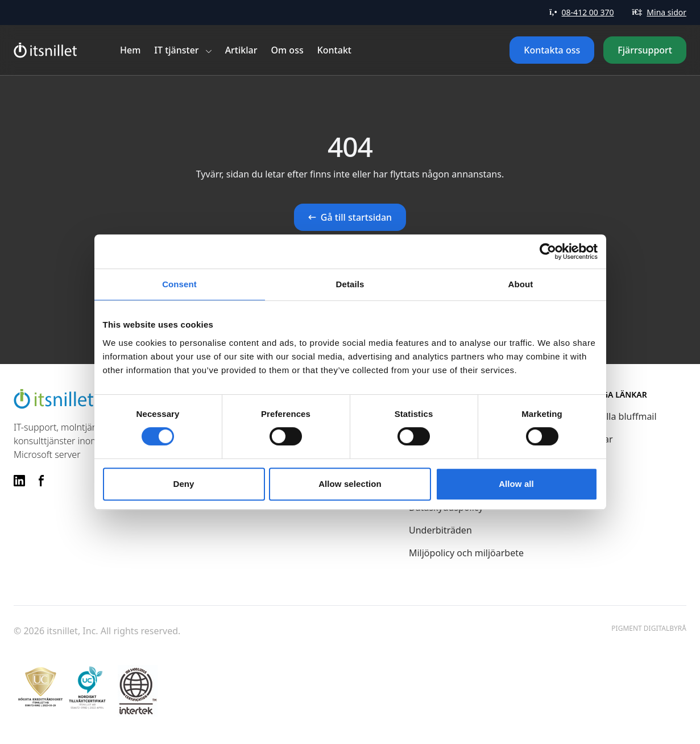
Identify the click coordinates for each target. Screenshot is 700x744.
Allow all (516, 484)
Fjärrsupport (645, 50)
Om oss (287, 50)
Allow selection (350, 484)
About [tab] (521, 284)
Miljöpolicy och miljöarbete (466, 553)
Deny (183, 484)
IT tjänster (176, 50)
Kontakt (334, 50)
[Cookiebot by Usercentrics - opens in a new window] (548, 251)
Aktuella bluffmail (619, 416)
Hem (130, 50)
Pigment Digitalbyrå (649, 629)
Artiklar (241, 50)
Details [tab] (350, 284)
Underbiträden (440, 530)
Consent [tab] (179, 284)
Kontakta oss (552, 50)
